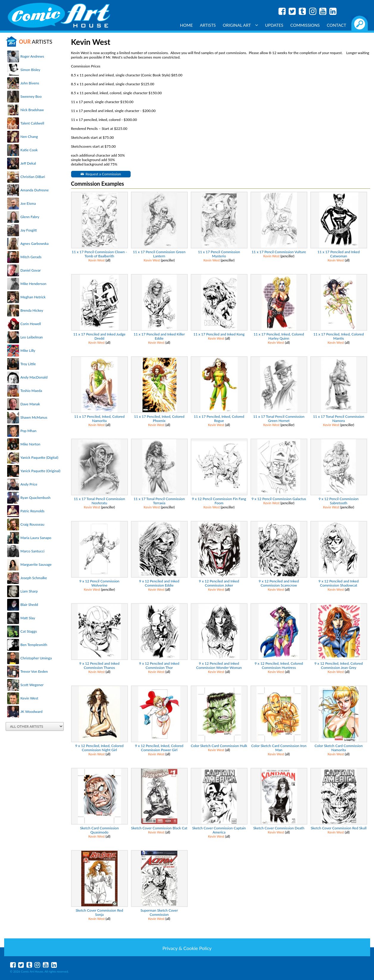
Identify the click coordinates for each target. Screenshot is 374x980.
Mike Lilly (28, 350)
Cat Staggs (29, 631)
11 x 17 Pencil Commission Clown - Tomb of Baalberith (99, 254)
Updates (274, 25)
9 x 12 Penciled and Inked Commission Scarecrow (279, 583)
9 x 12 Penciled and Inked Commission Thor (159, 665)
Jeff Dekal (28, 163)
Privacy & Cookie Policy (187, 948)
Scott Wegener (32, 685)
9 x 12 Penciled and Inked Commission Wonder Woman (219, 665)
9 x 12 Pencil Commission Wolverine (100, 583)
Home (186, 25)
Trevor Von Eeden (34, 671)
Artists (208, 25)
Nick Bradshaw (32, 110)
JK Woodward (32, 712)
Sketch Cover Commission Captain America (219, 830)
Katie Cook (29, 150)
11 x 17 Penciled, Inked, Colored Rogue (219, 419)
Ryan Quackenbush (36, 498)
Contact (336, 25)
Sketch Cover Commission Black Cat (159, 828)
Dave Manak (30, 404)
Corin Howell (31, 324)
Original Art (240, 25)
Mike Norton (30, 444)
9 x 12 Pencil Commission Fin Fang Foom (219, 501)
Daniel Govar (31, 270)
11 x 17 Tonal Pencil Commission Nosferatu (99, 501)
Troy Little (28, 364)
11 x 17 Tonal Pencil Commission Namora (339, 419)
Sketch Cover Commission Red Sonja (99, 912)
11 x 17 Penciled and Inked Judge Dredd (99, 336)
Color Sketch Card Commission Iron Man (279, 748)
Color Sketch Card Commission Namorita (339, 748)
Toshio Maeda (31, 391)
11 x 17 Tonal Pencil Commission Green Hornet (279, 419)
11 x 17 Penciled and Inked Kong (219, 334)
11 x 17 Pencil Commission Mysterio (219, 254)
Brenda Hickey (32, 310)
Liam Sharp (29, 591)
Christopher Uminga (36, 658)
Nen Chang (29, 137)
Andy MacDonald (34, 377)
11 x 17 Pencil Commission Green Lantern (159, 254)
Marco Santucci (33, 551)
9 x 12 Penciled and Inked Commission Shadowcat (339, 583)
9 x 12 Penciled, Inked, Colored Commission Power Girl (159, 748)
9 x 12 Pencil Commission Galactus (279, 499)
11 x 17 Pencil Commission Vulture (279, 252)
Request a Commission (103, 174)
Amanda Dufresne (35, 190)
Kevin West (29, 698)
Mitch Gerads (31, 257)
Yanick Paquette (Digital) (39, 457)
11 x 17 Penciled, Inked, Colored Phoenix (159, 419)
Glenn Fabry (30, 217)
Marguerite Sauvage (36, 564)
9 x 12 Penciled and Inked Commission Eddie (159, 583)
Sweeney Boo (31, 96)
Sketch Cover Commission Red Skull (339, 828)
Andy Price (29, 484)
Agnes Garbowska (35, 244)
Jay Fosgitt (29, 230)
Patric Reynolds (33, 511)
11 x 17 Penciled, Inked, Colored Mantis (338, 336)
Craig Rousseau (32, 524)
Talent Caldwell (32, 123)
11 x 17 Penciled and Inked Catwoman (339, 254)
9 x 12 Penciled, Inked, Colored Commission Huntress (279, 665)
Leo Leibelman (32, 337)
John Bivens (30, 83)
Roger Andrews (32, 56)
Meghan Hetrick (33, 297)
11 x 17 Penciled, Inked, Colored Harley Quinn (279, 336)
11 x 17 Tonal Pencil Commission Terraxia (159, 501)
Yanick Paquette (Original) (40, 471)
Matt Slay (28, 618)
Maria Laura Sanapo (36, 538)
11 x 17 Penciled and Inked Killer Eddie (159, 336)
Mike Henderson (33, 284)
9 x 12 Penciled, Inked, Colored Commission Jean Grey (339, 665)
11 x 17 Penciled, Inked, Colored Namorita (99, 419)
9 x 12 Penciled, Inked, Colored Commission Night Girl (99, 748)
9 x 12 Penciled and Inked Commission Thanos (100, 665)
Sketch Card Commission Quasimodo (99, 830)
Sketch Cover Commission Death (279, 828)
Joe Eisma (28, 203)
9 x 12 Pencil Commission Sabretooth (339, 501)
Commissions (305, 25)
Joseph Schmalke (34, 578)
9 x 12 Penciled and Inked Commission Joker (219, 583)
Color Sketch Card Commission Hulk (219, 746)
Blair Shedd (29, 605)
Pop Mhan (29, 431)
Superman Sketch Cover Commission (159, 912)
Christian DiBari (33, 177)
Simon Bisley (30, 70)
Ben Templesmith (34, 645)
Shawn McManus (34, 417)
